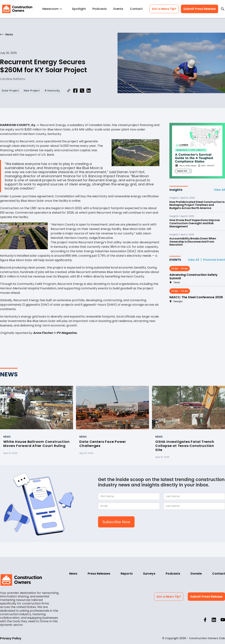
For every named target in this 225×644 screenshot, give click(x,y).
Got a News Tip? (164, 9)
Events (118, 9)
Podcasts (100, 9)
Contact (136, 9)
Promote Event (214, 260)
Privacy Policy (11, 638)
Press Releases (99, 574)
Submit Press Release (200, 9)
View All (219, 190)
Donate (196, 574)
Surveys (149, 574)
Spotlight (79, 9)
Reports (127, 574)
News (73, 574)
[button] (54, 9)
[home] (17, 9)
